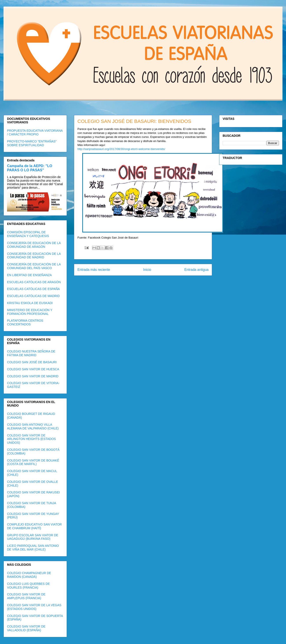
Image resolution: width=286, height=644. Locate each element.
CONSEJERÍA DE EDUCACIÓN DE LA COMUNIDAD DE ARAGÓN (34, 245)
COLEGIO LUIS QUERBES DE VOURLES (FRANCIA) (28, 586)
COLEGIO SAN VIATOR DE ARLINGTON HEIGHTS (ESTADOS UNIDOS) (31, 439)
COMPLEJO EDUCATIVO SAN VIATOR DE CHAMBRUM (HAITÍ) (34, 526)
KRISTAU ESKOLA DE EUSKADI (30, 303)
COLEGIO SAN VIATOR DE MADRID (33, 376)
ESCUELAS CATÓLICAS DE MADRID (33, 296)
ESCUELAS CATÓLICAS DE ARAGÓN (34, 282)
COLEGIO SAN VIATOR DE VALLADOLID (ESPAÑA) (26, 628)
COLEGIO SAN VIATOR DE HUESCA (33, 369)
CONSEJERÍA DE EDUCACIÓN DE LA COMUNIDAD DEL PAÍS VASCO (34, 266)
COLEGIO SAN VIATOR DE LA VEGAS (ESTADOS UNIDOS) (34, 607)
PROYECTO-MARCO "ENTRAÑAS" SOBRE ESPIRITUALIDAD (32, 143)
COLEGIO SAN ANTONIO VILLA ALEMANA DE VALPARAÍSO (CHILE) (33, 426)
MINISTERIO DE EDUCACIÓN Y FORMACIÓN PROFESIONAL (30, 312)
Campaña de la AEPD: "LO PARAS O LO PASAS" (30, 168)
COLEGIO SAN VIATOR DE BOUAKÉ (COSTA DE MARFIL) (33, 462)
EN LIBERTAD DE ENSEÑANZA (29, 275)
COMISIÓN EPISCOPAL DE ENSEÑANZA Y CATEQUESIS (28, 234)
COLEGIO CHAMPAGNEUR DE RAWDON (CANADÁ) (29, 575)
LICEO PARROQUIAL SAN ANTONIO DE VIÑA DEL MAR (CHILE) (33, 548)
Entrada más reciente (94, 270)
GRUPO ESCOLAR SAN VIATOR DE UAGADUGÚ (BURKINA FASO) (33, 537)
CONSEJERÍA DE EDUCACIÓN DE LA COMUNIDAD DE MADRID (34, 256)
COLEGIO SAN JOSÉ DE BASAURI (32, 362)
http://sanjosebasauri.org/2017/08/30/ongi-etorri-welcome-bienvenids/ (121, 149)
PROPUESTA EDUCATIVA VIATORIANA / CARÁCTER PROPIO (35, 132)
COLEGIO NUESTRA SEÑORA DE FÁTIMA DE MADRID (31, 353)
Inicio (147, 270)
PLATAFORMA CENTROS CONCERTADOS (25, 322)
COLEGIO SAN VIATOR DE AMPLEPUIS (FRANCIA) (26, 596)
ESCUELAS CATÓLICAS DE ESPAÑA (33, 289)
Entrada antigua (196, 270)
